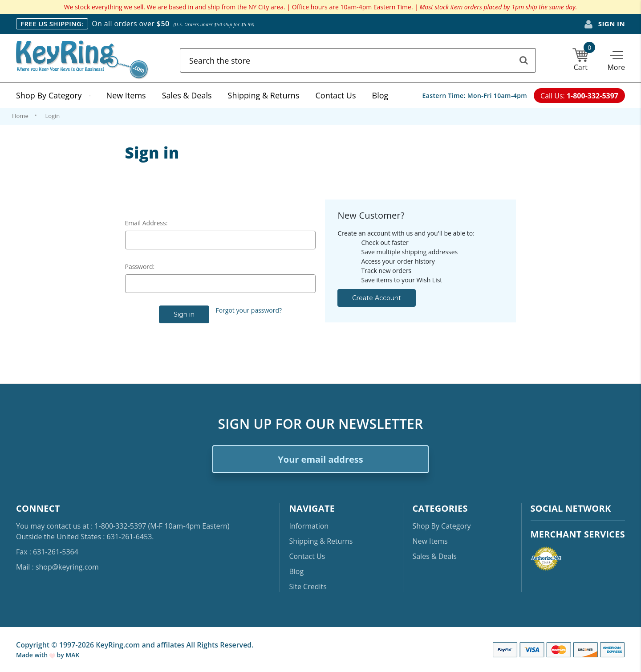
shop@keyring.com (67, 567)
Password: (140, 267)
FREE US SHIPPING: (52, 24)
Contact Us (335, 95)
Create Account (377, 298)
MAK (72, 655)
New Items (126, 95)
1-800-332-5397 (120, 526)
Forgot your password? (249, 310)
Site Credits (308, 586)
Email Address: (146, 223)
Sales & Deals (187, 95)
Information (309, 526)
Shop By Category (53, 95)
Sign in (604, 24)
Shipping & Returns (264, 95)
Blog (380, 95)
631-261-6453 (130, 537)
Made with (36, 655)
